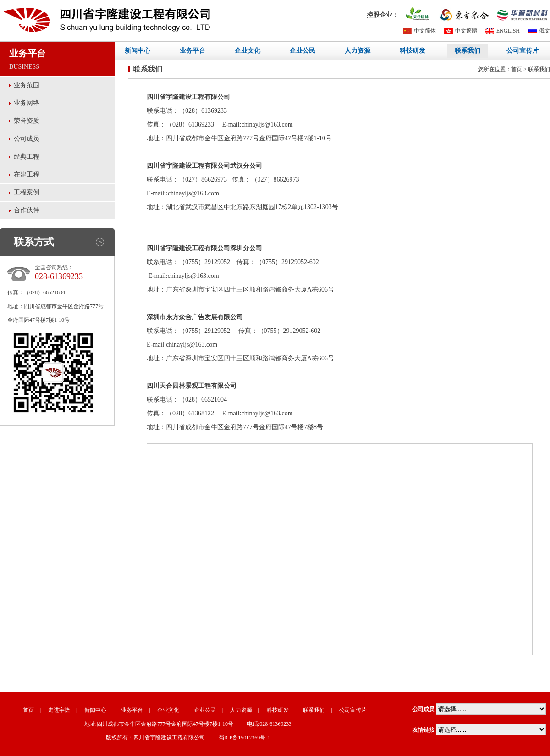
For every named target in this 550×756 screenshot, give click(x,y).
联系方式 (34, 242)
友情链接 (423, 730)
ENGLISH (503, 31)
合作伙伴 (27, 210)
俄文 (539, 31)
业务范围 (27, 85)
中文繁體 (461, 31)
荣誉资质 (27, 121)
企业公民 (302, 51)
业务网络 (27, 103)
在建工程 (27, 174)
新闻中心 (137, 51)
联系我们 (467, 51)
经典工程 (27, 157)
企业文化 (247, 51)
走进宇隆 (59, 710)
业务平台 (192, 51)
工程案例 (27, 192)
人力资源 (357, 51)
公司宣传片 (522, 51)
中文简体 (419, 31)
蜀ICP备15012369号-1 (245, 738)
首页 (517, 69)
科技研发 (412, 51)
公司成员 (27, 139)
